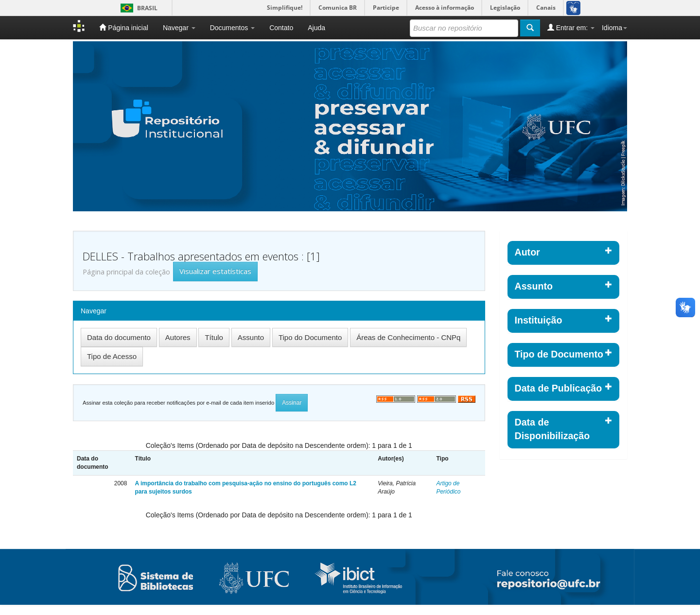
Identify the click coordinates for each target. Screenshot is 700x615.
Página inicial (123, 27)
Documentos (232, 28)
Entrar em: (571, 27)
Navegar (179, 28)
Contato (281, 28)
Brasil (137, 8)
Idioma (614, 28)
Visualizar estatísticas (215, 271)
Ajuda (316, 28)
